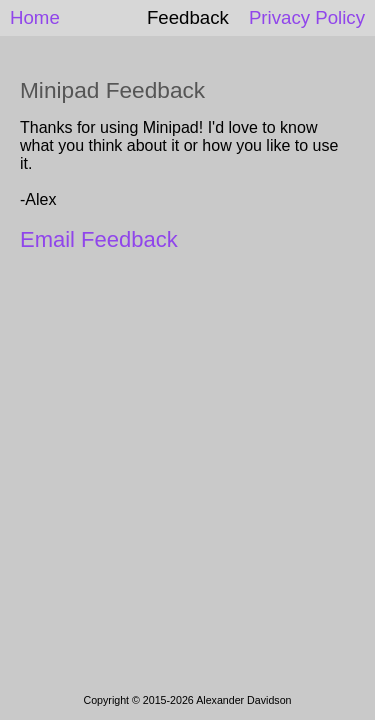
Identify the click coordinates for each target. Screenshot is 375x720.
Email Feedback (99, 239)
